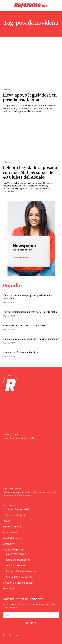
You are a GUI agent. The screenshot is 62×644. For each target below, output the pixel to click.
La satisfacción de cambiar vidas (21, 353)
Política (6, 90)
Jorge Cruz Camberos (12, 489)
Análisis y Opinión (11, 434)
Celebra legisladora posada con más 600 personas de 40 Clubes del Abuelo (30, 172)
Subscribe (31, 623)
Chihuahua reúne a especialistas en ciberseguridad (31, 339)
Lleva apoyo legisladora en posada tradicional (30, 98)
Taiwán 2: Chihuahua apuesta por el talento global (30, 312)
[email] (31, 615)
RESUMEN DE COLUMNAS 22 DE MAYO (24, 326)
